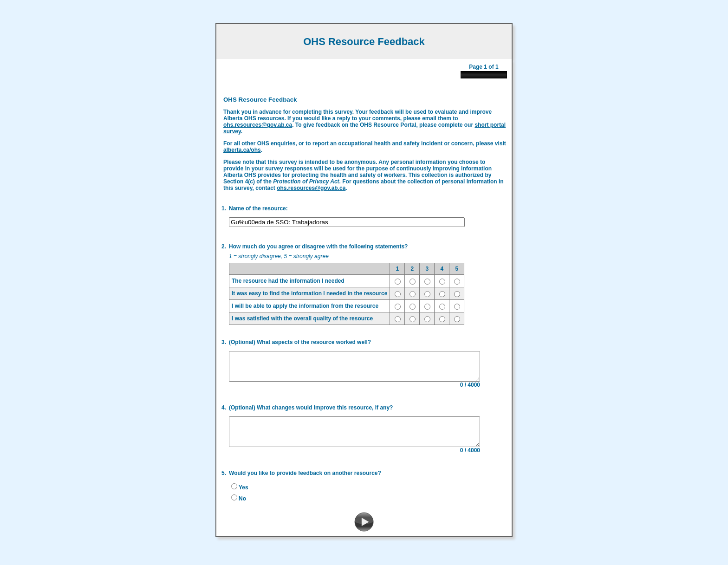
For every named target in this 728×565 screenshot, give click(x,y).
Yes (241, 492)
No (240, 503)
